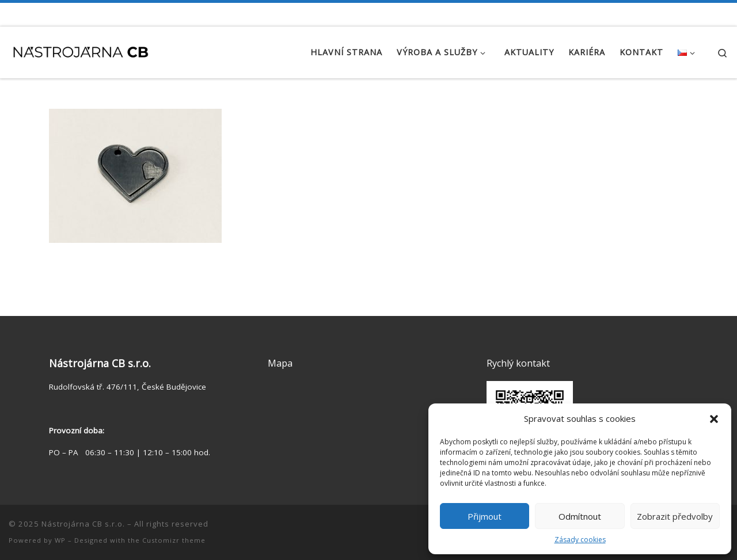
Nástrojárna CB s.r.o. (83, 524)
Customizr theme (174, 540)
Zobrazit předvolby (675, 516)
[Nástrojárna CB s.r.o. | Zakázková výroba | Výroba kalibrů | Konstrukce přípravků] (81, 50)
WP (60, 540)
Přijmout (485, 516)
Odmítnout (580, 516)
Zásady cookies (580, 540)
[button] (714, 419)
